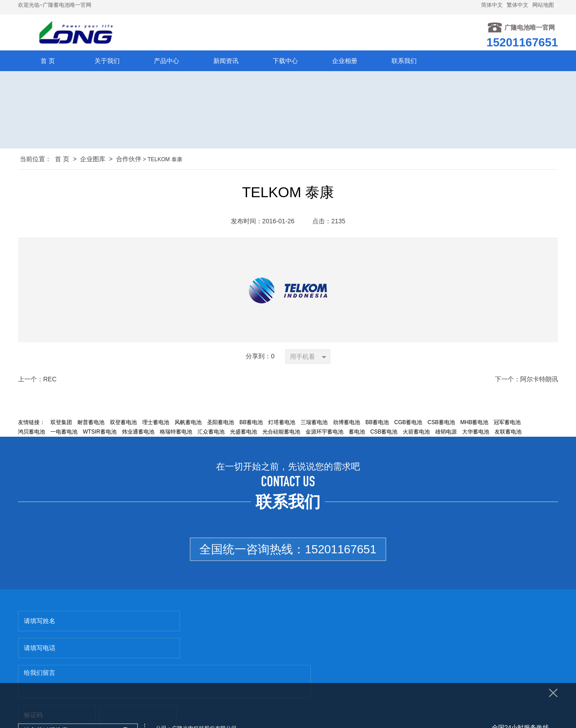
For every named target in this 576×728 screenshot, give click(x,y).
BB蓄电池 (251, 424)
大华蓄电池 (476, 433)
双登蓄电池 (123, 424)
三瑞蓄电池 (314, 424)
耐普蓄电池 (91, 424)
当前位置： (36, 160)
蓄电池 (357, 433)
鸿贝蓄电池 (31, 433)
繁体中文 (517, 5)
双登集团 (61, 424)
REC (50, 380)
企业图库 (93, 160)
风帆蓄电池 (188, 424)
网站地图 (543, 5)
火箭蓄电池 (416, 433)
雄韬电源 (446, 433)
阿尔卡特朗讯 (539, 380)
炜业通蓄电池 (138, 433)
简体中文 (492, 5)
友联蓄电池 (508, 433)
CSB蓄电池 (441, 424)
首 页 (62, 160)
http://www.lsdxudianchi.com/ (353, 678)
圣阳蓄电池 (220, 424)
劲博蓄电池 (346, 424)
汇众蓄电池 (211, 433)
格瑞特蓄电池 (176, 433)
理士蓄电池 (156, 424)
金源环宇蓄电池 (324, 433)
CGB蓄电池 (408, 424)
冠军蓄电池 (507, 424)
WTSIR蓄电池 (100, 433)
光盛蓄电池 (243, 433)
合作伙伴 (129, 160)
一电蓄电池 (64, 433)
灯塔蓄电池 (282, 424)
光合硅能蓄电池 (281, 433)
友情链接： (31, 424)
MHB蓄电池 (475, 424)
